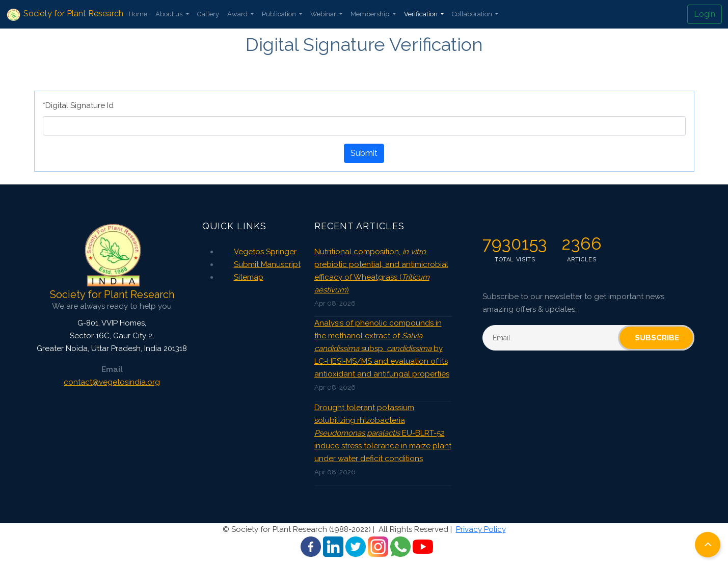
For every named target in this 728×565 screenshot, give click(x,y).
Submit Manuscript (267, 264)
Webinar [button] (324, 14)
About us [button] (170, 14)
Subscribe (657, 338)
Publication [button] (280, 14)
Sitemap (249, 277)
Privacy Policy (481, 529)
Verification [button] (422, 14)
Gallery (208, 14)
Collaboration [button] (473, 14)
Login (705, 14)
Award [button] (238, 14)
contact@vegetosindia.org (112, 382)
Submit (364, 153)
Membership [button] (371, 14)
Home (138, 14)
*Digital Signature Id (78, 105)
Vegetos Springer (265, 252)
